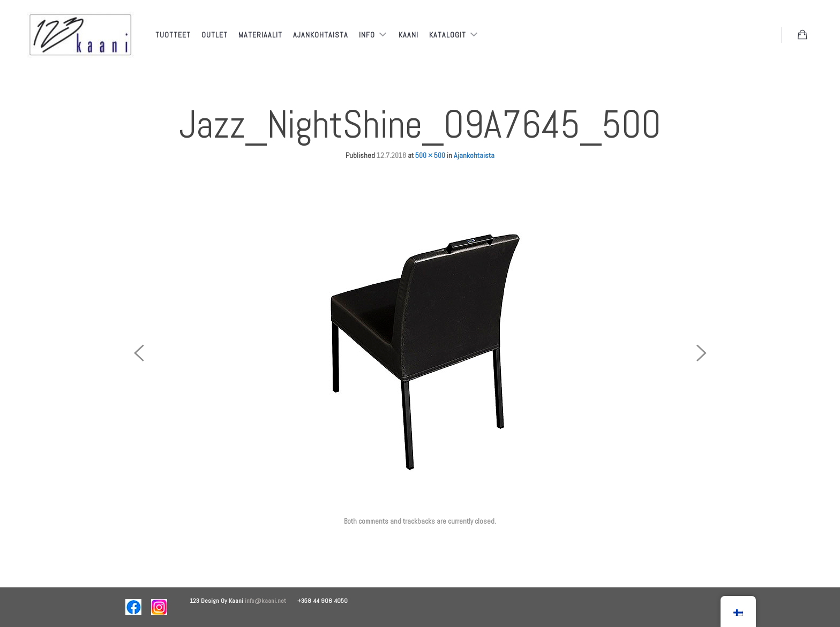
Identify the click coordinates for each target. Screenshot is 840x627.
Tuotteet (173, 35)
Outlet (215, 35)
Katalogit (449, 35)
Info (368, 35)
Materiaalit (260, 35)
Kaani (408, 35)
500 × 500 (430, 155)
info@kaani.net (271, 601)
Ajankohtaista (321, 35)
